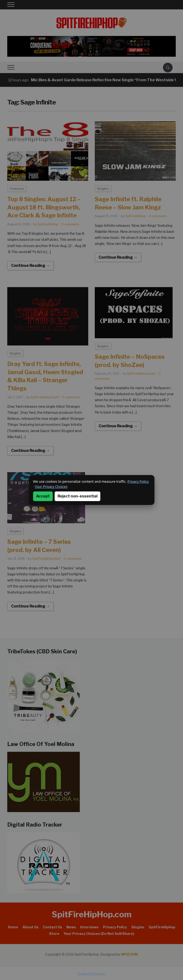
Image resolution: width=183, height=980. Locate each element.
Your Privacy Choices (51, 487)
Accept (43, 496)
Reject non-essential (77, 496)
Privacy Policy (138, 481)
